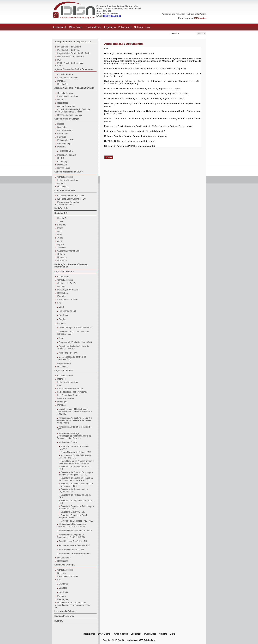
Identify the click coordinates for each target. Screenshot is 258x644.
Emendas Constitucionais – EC (72, 199)
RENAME (59, 621)
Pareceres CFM (66, 151)
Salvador (63, 588)
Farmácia (62, 137)
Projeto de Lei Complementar (71, 57)
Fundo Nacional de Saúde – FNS (76, 452)
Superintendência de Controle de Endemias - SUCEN (73, 348)
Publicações (125, 27)
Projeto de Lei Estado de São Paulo (74, 53)
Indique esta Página (197, 14)
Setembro (62, 248)
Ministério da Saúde (68, 442)
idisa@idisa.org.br (112, 16)
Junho (60, 238)
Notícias (138, 27)
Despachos (63, 293)
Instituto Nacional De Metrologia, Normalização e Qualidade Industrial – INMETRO (74, 412)
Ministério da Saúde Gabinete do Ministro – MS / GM (75, 457)
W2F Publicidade (147, 640)
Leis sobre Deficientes (65, 611)
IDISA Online (76, 27)
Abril (59, 231)
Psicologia (62, 165)
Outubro (61, 254)
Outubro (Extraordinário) (68, 251)
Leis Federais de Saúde (68, 395)
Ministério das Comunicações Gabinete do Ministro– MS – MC (72, 525)
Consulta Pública (65, 74)
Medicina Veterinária (67, 155)
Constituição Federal (65, 190)
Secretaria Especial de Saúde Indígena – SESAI (73, 516)
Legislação (110, 27)
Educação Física (65, 130)
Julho (60, 241)
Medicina (62, 147)
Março (60, 228)
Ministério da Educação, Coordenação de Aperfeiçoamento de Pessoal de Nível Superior (74, 436)
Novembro (62, 257)
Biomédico (62, 127)
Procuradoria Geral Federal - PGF (74, 545)
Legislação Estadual (64, 272)
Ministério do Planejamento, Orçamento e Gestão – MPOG (71, 536)
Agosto (61, 244)
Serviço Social (64, 168)
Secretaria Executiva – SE (73, 512)
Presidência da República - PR (73, 541)
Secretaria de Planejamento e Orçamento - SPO (73, 491)
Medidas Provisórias (65, 616)
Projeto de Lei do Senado (69, 50)
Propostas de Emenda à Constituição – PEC (67, 203)
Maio (60, 235)
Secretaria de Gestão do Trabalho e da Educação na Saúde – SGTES (76, 479)
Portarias (62, 81)
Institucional (60, 27)
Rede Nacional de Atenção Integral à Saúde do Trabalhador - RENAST (77, 462)
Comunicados (64, 277)
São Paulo (64, 315)
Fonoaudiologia (64, 144)
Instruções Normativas (68, 78)
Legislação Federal (64, 371)
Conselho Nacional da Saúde (69, 172)
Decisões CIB (61, 208)
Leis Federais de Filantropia (70, 389)
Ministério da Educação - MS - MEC (77, 521)
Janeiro (61, 222)
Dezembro (62, 261)
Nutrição (61, 158)
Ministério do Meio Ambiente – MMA (75, 531)
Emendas (62, 296)
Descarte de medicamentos (70, 115)
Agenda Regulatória (67, 106)
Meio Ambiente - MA (68, 353)
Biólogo (61, 124)
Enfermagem (63, 134)
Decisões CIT (61, 213)
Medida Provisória (66, 398)
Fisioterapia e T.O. (66, 140)
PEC (60, 60)
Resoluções (63, 84)
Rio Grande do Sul (67, 311)
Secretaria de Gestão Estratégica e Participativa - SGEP (76, 485)
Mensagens (63, 402)
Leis (59, 303)
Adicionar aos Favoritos (173, 14)
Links (148, 27)
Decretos (62, 287)
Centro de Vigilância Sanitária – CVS (76, 327)
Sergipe (62, 319)
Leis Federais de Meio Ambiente (72, 392)
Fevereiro (62, 225)
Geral (61, 338)
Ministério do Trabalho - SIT (72, 550)
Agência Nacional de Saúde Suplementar (74, 69)
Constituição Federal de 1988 (71, 196)
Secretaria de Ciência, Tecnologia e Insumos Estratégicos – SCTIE (76, 474)
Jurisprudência (94, 27)
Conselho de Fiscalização (67, 119)
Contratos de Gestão (67, 283)
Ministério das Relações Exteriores (75, 554)
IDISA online (200, 18)
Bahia (62, 307)
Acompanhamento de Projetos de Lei (73, 42)
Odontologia (63, 162)
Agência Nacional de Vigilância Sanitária (74, 88)
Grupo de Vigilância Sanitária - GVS (75, 342)
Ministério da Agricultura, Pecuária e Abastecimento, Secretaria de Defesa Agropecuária (74, 420)
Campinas (64, 584)
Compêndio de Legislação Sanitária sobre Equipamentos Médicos (73, 111)
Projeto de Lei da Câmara (69, 47)
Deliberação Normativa (68, 290)
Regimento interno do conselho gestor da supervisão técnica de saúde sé (73, 605)
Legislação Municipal (65, 565)
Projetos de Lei (64, 363)
